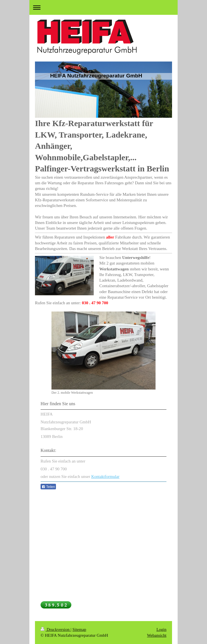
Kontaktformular (105, 476)
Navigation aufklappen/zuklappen (103, 7)
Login (161, 629)
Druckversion (56, 629)
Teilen (48, 487)
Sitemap (79, 629)
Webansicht (157, 635)
